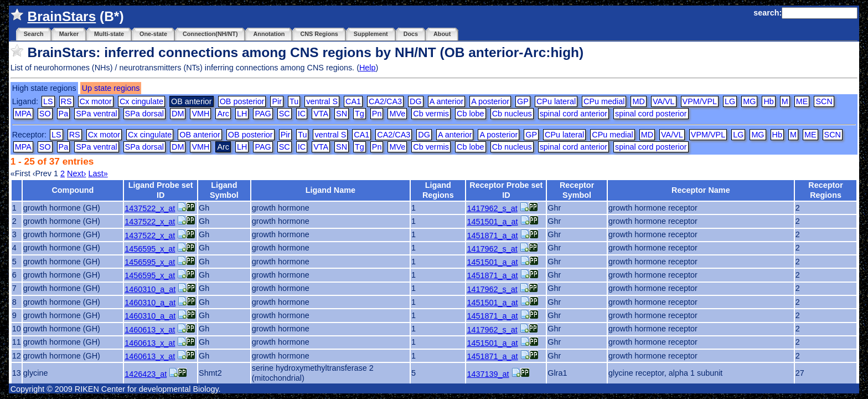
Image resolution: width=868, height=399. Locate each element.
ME (802, 101)
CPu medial (604, 101)
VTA (321, 114)
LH (242, 114)
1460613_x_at (150, 330)
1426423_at (146, 374)
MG (749, 101)
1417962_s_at (492, 208)
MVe (397, 114)
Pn (377, 114)
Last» (98, 173)
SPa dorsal (144, 114)
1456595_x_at (150, 249)
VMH (200, 114)
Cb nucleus (512, 114)
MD (638, 101)
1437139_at (488, 374)
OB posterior (242, 101)
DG (416, 101)
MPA (23, 114)
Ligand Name (330, 190)
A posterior (490, 101)
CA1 (353, 101)
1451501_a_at (492, 222)
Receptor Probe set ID (506, 190)
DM (178, 114)
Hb (768, 101)
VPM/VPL (700, 101)
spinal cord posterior (651, 114)
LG (730, 101)
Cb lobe (471, 114)
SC (285, 114)
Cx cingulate (141, 101)
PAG (263, 114)
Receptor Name (701, 190)
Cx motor (96, 101)
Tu (294, 101)
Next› (76, 173)
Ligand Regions (438, 190)
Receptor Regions (825, 190)
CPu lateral (556, 101)
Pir (277, 101)
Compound (73, 190)
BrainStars (61, 16)
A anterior (447, 101)
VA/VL (664, 101)
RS (66, 101)
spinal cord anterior (573, 114)
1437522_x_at (150, 208)
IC (302, 114)
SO (45, 114)
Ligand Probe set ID (161, 190)
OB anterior (200, 135)
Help (368, 68)
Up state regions (111, 88)
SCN (824, 101)
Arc (223, 114)
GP (523, 101)
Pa (64, 114)
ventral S (322, 101)
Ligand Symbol (224, 190)
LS (48, 101)
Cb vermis (431, 114)
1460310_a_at (150, 289)
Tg (360, 114)
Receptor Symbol (577, 190)
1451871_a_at (492, 236)
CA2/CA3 (385, 101)
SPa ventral (96, 114)
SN (342, 114)
